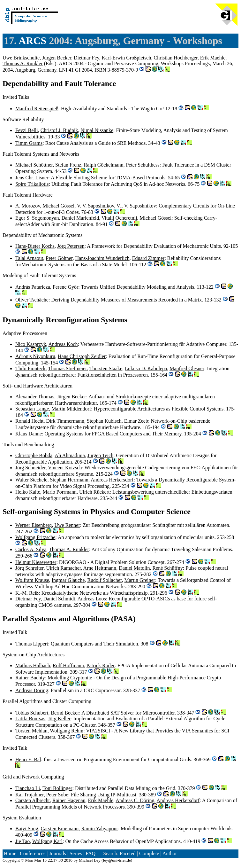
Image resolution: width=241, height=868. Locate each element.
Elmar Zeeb (136, 421)
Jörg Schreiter (29, 568)
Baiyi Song (27, 829)
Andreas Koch (63, 344)
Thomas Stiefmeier (67, 368)
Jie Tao (23, 841)
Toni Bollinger (57, 788)
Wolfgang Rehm (67, 731)
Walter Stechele (31, 480)
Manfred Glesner (187, 368)
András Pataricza (33, 287)
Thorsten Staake (106, 368)
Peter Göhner (59, 258)
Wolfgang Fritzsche (35, 537)
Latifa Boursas (30, 719)
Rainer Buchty (30, 678)
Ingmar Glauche (68, 580)
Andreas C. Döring (135, 800)
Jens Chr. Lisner (32, 178)
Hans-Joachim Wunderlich (102, 258)
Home (10, 853)
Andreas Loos (92, 599)
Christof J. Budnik (59, 130)
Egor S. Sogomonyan (37, 218)
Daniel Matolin (134, 568)
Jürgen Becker (57, 58)
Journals (57, 853)
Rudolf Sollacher (104, 580)
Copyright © (13, 860)
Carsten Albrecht (33, 800)
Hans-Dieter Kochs (35, 246)
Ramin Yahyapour (100, 829)
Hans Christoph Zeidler (82, 356)
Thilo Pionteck (30, 368)
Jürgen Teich (100, 455)
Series (76, 853)
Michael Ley (90, 860)
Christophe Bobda (34, 455)
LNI (63, 70)
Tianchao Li (28, 788)
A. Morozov (28, 206)
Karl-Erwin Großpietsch (126, 58)
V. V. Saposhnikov (95, 206)
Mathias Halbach (33, 665)
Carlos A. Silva (31, 549)
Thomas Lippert (32, 644)
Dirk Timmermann (65, 421)
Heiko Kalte (28, 492)
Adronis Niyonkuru (35, 356)
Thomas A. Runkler (23, 63)
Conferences (33, 853)
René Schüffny (167, 568)
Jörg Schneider (30, 468)
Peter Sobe (57, 795)
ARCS (32, 41)
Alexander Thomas (35, 397)
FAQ (90, 853)
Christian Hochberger (175, 58)
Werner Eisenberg (34, 525)
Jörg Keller (59, 719)
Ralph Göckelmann (103, 165)
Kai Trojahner (30, 795)
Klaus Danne (29, 434)
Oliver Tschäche (32, 300)
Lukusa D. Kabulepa (146, 368)
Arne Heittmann (100, 568)
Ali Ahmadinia (70, 455)
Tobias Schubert (32, 713)
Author (170, 853)
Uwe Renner (67, 525)
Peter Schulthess (143, 165)
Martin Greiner (140, 580)
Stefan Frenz (68, 165)
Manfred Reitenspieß (37, 109)
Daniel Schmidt (59, 599)
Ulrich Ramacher (63, 568)
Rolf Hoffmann (68, 665)
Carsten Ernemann (60, 829)
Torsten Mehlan (31, 731)
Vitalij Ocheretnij (119, 218)
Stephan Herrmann (69, 480)
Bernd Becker (65, 713)
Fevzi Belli (27, 130)
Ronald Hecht (29, 421)
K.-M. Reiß (27, 593)
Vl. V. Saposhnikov (136, 206)
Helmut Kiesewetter (36, 562)
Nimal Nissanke (97, 130)
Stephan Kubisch (104, 421)
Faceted (128, 853)
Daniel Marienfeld (80, 218)
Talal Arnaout (29, 258)
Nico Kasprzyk (31, 344)
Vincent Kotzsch (65, 468)
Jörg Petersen (71, 246)
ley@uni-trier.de (117, 860)
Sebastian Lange (32, 409)
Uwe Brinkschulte (21, 58)
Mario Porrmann (60, 492)
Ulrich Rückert (94, 492)
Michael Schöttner (34, 165)
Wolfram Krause (32, 580)
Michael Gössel (58, 206)
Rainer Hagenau (69, 800)
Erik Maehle (213, 58)
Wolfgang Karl (47, 841)
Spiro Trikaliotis (32, 184)
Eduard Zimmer (148, 258)
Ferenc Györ (65, 287)
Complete (149, 853)
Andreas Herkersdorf (112, 480)
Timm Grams (29, 143)
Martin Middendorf (71, 409)
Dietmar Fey (86, 58)
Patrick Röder (101, 665)
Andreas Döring (32, 690)
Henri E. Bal (28, 759)
